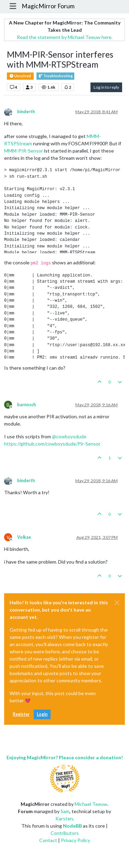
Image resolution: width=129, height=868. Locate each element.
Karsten (64, 818)
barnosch (26, 405)
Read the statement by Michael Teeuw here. (65, 37)
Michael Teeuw (91, 804)
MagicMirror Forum (48, 6)
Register (21, 714)
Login (42, 714)
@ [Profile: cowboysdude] (69, 436)
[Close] (117, 603)
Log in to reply (106, 87)
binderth (26, 112)
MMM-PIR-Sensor (24, 151)
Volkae (24, 537)
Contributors (65, 833)
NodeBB (72, 826)
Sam (65, 811)
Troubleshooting (55, 76)
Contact (48, 840)
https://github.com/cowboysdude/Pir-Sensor (52, 444)
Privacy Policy (76, 840)
